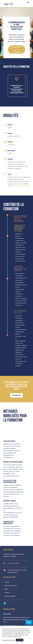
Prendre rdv (17, 395)
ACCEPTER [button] (20, 640)
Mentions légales (10, 596)
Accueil (7, 582)
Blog (6, 589)
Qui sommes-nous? (11, 585)
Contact (7, 593)
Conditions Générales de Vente (20, 186)
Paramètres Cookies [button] (9, 640)
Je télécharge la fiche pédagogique (16, 49)
